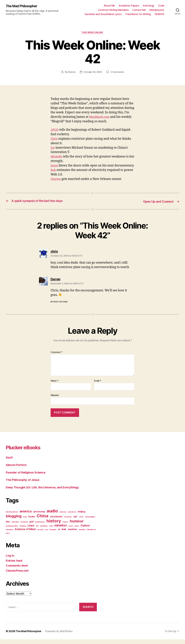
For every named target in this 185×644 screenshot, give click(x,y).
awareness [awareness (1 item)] (72, 517)
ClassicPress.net (18, 575)
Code (161, 6)
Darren (71, 72)
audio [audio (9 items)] (52, 516)
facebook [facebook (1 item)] (24, 527)
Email (98, 385)
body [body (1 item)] (25, 521)
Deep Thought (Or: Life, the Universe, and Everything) (45, 492)
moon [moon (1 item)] (71, 531)
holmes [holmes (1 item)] (65, 527)
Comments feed (17, 570)
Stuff (9, 462)
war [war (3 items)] (64, 534)
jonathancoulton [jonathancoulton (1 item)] (12, 531)
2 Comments (118, 72)
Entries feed (15, 565)
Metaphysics (157, 10)
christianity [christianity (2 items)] (56, 521)
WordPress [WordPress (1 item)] (92, 534)
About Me (109, 6)
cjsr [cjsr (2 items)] (75, 521)
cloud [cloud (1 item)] (81, 521)
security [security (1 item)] (40, 534)
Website (55, 400)
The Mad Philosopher (22, 6)
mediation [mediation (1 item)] (44, 531)
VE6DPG (159, 14)
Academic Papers (129, 6)
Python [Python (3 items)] (85, 530)
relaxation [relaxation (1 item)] (9, 534)
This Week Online (93, 33)
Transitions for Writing (138, 14)
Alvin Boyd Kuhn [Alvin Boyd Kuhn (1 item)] (12, 517)
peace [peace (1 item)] (77, 531)
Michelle (57, 157)
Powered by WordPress (59, 636)
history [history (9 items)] (54, 526)
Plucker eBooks (26, 452)
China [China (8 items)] (43, 521)
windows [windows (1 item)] (82, 534)
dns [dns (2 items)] (8, 526)
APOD (55, 130)
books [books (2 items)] (32, 521)
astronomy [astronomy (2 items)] (39, 516)
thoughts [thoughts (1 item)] (53, 534)
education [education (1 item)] (15, 527)
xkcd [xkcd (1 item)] (8, 538)
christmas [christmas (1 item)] (68, 521)
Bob (53, 175)
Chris (54, 139)
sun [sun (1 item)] (46, 534)
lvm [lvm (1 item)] (37, 531)
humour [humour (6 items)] (77, 526)
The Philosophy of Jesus (24, 484)
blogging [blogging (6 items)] (14, 521)
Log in (10, 560)
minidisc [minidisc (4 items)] (61, 530)
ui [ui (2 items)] (59, 534)
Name (55, 385)
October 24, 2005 (93, 72)
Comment (57, 357)
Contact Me (139, 10)
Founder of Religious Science (27, 477)
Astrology (149, 6)
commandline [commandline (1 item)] (90, 521)
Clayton (56, 184)
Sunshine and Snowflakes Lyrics (103, 14)
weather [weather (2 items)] (73, 534)
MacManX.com (100, 117)
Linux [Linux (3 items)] (31, 530)
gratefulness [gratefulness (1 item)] (40, 527)
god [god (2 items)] (31, 526)
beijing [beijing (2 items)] (82, 516)
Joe (53, 148)
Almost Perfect (17, 470)
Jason (54, 166)
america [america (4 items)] (26, 516)
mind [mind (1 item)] (51, 531)
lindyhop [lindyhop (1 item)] (23, 531)
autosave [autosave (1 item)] (63, 517)
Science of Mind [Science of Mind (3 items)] (25, 534)
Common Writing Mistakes (113, 10)
